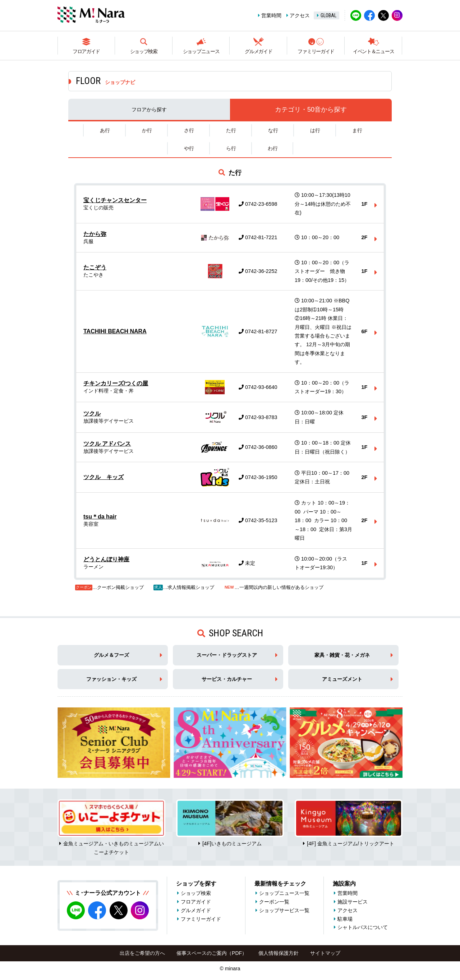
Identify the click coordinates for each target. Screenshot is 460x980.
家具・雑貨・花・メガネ (342, 655)
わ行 (273, 148)
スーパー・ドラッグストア (227, 655)
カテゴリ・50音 (311, 110)
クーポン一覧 (274, 902)
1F (365, 204)
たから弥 (95, 234)
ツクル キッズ (103, 477)
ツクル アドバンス (107, 444)
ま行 (357, 130)
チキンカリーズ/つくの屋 (116, 383)
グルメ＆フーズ (111, 655)
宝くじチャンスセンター (115, 200)
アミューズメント (342, 679)
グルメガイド (258, 51)
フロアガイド (86, 51)
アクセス (300, 15)
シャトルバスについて (363, 927)
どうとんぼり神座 (106, 559)
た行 (231, 130)
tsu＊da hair (100, 517)
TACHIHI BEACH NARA (115, 331)
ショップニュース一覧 (284, 893)
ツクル (92, 414)
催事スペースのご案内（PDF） (212, 953)
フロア (149, 110)
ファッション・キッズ (111, 679)
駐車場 (345, 919)
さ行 (189, 130)
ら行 (231, 148)
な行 (273, 130)
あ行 (105, 130)
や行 (189, 148)
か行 (147, 130)
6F (365, 331)
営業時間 (271, 15)
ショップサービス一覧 (284, 910)
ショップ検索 (144, 51)
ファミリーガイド (316, 51)
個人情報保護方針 (279, 953)
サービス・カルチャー (227, 679)
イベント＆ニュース (373, 51)
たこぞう (95, 267)
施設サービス (353, 902)
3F (365, 417)
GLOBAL (328, 15)
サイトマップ (325, 953)
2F (365, 237)
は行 (315, 130)
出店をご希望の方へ (142, 953)
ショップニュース (201, 51)
